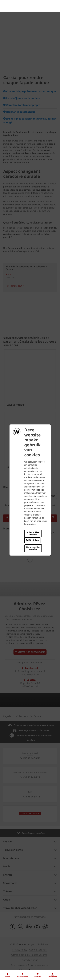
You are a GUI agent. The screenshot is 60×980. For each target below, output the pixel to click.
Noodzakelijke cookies (33, 548)
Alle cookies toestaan (33, 533)
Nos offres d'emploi (14, 953)
